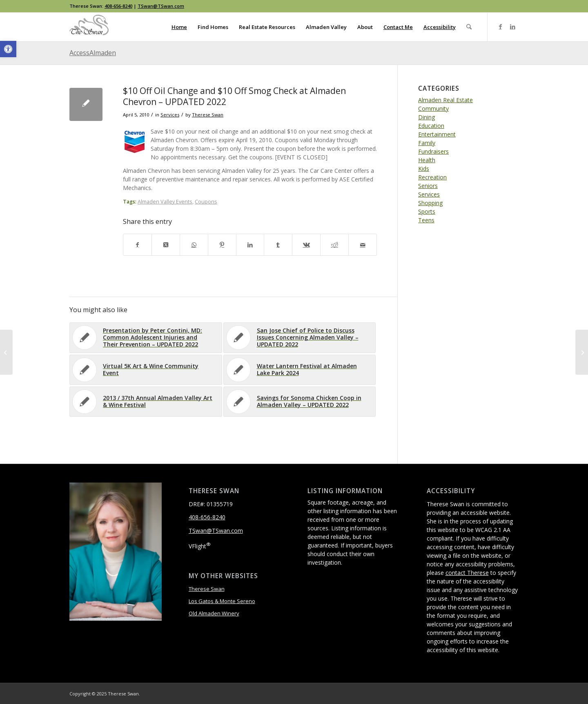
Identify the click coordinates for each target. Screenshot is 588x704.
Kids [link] (424, 169)
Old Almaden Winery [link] (214, 613)
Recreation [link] (432, 177)
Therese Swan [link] (208, 115)
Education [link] (431, 126)
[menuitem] (179, 27)
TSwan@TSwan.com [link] (161, 6)
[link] (8, 49)
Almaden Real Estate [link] (445, 100)
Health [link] (427, 160)
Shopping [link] (430, 203)
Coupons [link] (206, 202)
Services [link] (170, 115)
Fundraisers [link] (433, 151)
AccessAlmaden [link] (93, 53)
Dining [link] (427, 117)
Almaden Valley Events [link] (165, 202)
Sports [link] (427, 211)
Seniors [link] (428, 186)
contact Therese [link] (467, 573)
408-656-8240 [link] (118, 6)
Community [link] (433, 108)
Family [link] (427, 143)
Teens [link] (426, 220)
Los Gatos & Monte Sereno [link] (222, 601)
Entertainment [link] (437, 134)
